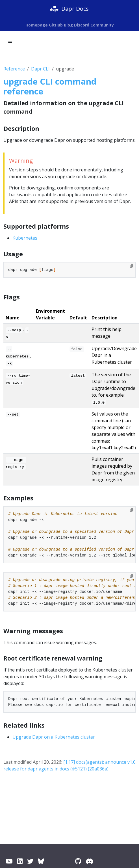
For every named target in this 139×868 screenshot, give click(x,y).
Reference (14, 69)
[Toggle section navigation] (10, 43)
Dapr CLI (40, 69)
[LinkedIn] (20, 861)
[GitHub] (78, 861)
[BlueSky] (41, 861)
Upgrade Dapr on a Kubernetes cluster (54, 737)
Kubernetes (25, 238)
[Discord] (89, 861)
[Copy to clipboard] (132, 266)
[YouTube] (9, 861)
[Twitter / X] (30, 861)
